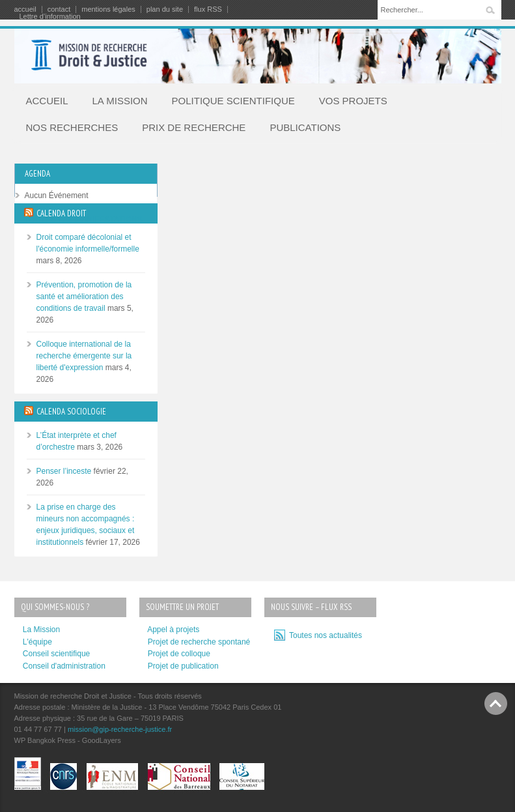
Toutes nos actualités (324, 635)
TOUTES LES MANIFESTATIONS (84, 220)
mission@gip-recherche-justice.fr (120, 729)
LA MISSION (120, 101)
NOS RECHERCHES (72, 127)
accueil (25, 9)
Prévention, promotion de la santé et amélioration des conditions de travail (84, 297)
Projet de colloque (179, 654)
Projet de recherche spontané (199, 642)
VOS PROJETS (353, 101)
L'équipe (37, 642)
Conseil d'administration (64, 666)
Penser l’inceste (64, 471)
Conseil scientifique (56, 654)
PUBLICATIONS (305, 127)
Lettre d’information (50, 17)
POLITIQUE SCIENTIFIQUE (233, 101)
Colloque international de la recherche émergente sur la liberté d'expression (84, 356)
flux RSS (208, 9)
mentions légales (108, 9)
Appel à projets (173, 630)
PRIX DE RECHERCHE (194, 127)
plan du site (165, 9)
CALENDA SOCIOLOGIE (71, 412)
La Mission (41, 630)
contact (59, 9)
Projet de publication (183, 666)
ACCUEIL (47, 101)
